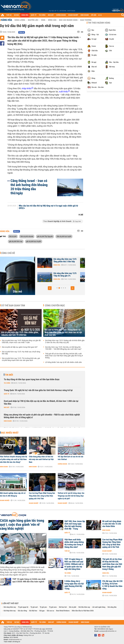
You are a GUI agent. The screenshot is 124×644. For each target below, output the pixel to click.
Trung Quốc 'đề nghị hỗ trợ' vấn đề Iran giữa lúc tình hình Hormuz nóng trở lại (38, 390)
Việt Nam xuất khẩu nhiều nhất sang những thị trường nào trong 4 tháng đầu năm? (74, 543)
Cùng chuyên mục (55, 305)
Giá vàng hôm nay (10, 607)
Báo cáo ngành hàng (68, 20)
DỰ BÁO (16, 15)
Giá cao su (50, 611)
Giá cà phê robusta (27, 236)
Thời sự (67, 551)
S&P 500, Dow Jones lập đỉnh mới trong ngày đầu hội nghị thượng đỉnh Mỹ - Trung (75, 525)
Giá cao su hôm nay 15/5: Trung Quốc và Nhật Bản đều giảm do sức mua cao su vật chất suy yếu (63, 332)
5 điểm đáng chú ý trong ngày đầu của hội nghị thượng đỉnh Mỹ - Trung (74, 585)
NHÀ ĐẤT (51, 15)
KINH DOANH (85, 15)
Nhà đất (7, 407)
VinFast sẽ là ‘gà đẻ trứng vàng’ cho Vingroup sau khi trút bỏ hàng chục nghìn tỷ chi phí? (71, 496)
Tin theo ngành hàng (99, 23)
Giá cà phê (13, 236)
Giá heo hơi (63, 607)
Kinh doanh (8, 421)
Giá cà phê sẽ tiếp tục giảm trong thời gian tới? (20, 347)
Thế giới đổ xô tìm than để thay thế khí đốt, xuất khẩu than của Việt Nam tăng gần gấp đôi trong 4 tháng (64, 356)
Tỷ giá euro (53, 607)
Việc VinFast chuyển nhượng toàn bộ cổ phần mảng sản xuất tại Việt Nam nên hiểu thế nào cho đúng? (14, 459)
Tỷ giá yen (43, 607)
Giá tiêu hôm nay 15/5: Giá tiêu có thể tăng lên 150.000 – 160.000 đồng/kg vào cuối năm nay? (63, 348)
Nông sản (52, 20)
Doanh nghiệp (5, 500)
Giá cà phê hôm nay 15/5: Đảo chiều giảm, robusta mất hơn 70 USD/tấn (20, 334)
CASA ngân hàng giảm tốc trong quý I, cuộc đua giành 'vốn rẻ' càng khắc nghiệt (22, 525)
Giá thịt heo (33, 611)
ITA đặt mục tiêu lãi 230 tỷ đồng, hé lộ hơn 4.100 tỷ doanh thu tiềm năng (112, 585)
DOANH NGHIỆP (73, 15)
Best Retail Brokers (63, 611)
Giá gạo (42, 611)
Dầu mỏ (18, 291)
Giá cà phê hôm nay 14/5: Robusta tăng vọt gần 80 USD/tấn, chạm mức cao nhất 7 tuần (21, 342)
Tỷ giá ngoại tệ (23, 607)
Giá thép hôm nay (10, 611)
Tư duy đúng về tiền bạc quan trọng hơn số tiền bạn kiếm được (32, 379)
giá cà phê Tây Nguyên (45, 236)
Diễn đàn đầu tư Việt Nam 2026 (83, 611)
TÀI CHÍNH (42, 15)
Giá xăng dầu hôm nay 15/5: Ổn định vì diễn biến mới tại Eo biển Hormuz (57, 262)
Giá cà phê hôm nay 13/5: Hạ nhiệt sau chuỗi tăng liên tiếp (21, 353)
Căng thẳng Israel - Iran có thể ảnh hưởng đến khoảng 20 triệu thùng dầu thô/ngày (29, 187)
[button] (50, 288)
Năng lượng (20, 20)
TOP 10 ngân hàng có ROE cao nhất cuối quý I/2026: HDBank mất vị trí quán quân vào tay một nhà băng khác (74, 564)
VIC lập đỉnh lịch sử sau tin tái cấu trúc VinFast (70, 458)
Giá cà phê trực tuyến (64, 236)
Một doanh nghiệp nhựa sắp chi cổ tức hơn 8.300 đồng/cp (13, 494)
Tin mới (9, 375)
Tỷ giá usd (34, 607)
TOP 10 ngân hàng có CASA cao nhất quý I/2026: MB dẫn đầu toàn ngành (29, 580)
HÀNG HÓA (25, 15)
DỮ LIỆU (94, 15)
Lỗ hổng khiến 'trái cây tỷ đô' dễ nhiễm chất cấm (63, 362)
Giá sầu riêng (22, 611)
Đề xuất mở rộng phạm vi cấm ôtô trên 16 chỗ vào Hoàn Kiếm (112, 524)
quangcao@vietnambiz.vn (108, 631)
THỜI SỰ (9, 15)
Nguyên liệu (33, 20)
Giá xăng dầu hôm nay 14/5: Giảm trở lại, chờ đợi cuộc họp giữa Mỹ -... (57, 276)
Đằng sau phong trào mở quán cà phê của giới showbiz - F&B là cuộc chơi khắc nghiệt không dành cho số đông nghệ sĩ (42, 416)
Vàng (43, 20)
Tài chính (7, 383)
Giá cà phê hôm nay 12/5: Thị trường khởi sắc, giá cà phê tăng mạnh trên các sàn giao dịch (21, 359)
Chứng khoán (62, 464)
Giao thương (86, 20)
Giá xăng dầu (112, 607)
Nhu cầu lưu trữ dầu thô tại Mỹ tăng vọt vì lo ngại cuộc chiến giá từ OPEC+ (48, 207)
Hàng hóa (7, 20)
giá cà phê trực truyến (34, 241)
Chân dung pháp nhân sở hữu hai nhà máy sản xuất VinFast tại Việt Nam (41, 459)
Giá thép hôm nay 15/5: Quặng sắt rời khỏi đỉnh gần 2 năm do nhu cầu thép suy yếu (65, 342)
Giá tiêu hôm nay (84, 607)
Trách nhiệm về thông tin (12, 642)
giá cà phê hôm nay (16, 241)
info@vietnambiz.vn (15, 640)
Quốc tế (7, 394)
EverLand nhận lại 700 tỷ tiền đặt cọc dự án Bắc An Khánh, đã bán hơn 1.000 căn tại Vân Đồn (41, 402)
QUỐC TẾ (34, 15)
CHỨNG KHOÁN (61, 15)
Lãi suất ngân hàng (99, 607)
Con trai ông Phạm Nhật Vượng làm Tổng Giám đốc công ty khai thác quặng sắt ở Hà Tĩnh (42, 496)
